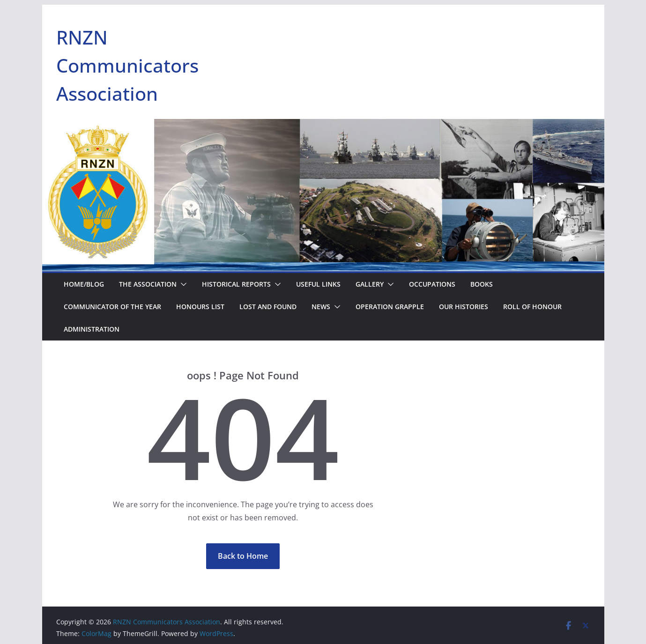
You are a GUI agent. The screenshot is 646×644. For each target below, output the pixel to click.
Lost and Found (268, 307)
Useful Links (318, 284)
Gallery (370, 284)
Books (482, 284)
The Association (148, 284)
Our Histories (464, 307)
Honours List (200, 307)
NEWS (321, 307)
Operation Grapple (390, 307)
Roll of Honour (532, 307)
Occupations (432, 284)
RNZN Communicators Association (127, 65)
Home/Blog (84, 284)
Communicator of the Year (112, 307)
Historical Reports (236, 284)
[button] (182, 284)
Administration (92, 329)
